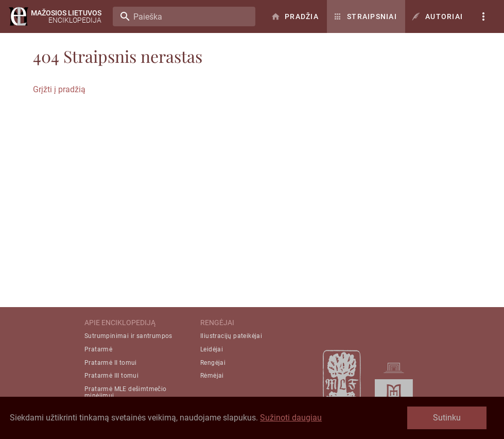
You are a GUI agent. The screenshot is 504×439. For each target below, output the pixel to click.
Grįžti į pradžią (59, 89)
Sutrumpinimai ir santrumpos (128, 336)
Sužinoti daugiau (291, 418)
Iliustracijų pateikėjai (231, 336)
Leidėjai (212, 349)
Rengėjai (213, 363)
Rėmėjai (212, 376)
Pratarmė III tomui (111, 376)
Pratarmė (98, 349)
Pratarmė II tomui (111, 363)
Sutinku (447, 418)
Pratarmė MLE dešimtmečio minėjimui (126, 392)
